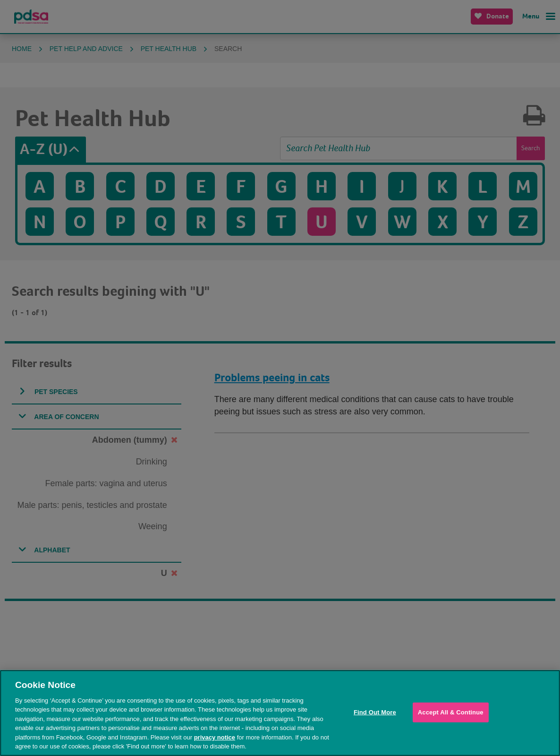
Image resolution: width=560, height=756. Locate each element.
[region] (280, 713)
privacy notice (215, 737)
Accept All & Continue (451, 712)
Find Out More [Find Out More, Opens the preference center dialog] (375, 712)
